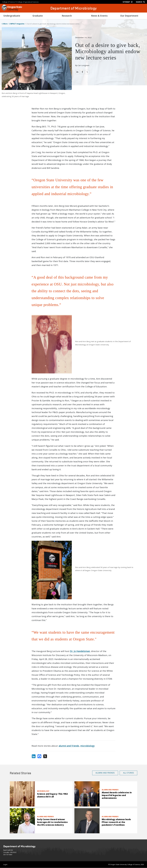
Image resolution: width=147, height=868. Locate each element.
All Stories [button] (129, 773)
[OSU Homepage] (12, 10)
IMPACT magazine (17, 24)
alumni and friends (69, 746)
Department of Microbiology (74, 8)
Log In (5, 864)
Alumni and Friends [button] (105, 773)
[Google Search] (141, 2)
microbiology (87, 746)
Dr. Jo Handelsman (80, 651)
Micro (5, 24)
